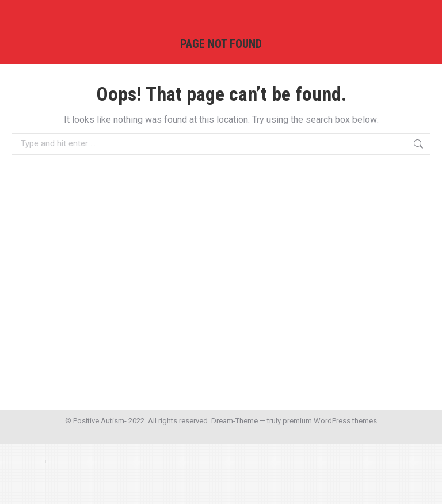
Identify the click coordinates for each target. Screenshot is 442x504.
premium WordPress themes (330, 421)
